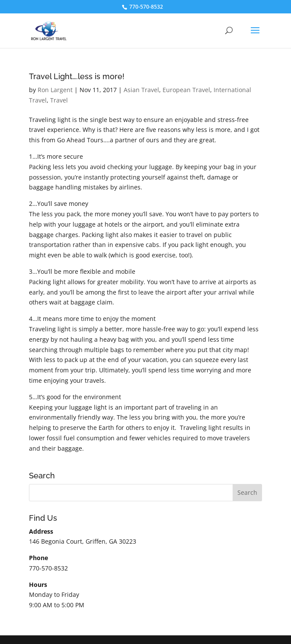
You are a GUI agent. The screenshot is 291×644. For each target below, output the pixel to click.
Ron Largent (55, 90)
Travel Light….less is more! (77, 76)
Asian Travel (141, 90)
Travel (59, 100)
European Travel (186, 90)
